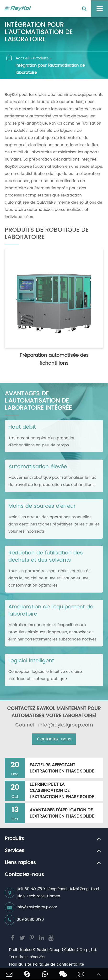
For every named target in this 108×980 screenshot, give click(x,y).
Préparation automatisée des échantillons (54, 359)
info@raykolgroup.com (31, 907)
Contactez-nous (54, 739)
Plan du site (20, 964)
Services (15, 851)
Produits (41, 58)
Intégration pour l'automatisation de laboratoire (50, 69)
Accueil (23, 58)
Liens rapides (20, 863)
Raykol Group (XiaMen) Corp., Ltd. (67, 950)
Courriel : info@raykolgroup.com (54, 725)
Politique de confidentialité (59, 964)
